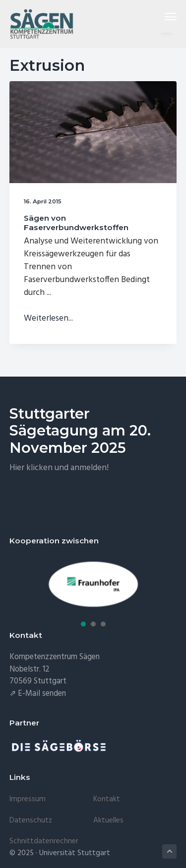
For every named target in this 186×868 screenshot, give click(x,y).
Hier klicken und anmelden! (59, 468)
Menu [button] (167, 16)
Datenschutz (31, 820)
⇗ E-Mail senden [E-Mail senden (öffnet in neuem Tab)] (38, 694)
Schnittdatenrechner (44, 841)
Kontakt (107, 799)
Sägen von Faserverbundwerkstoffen (76, 222)
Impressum (28, 799)
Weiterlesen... (48, 318)
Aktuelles (108, 820)
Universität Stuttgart (75, 853)
